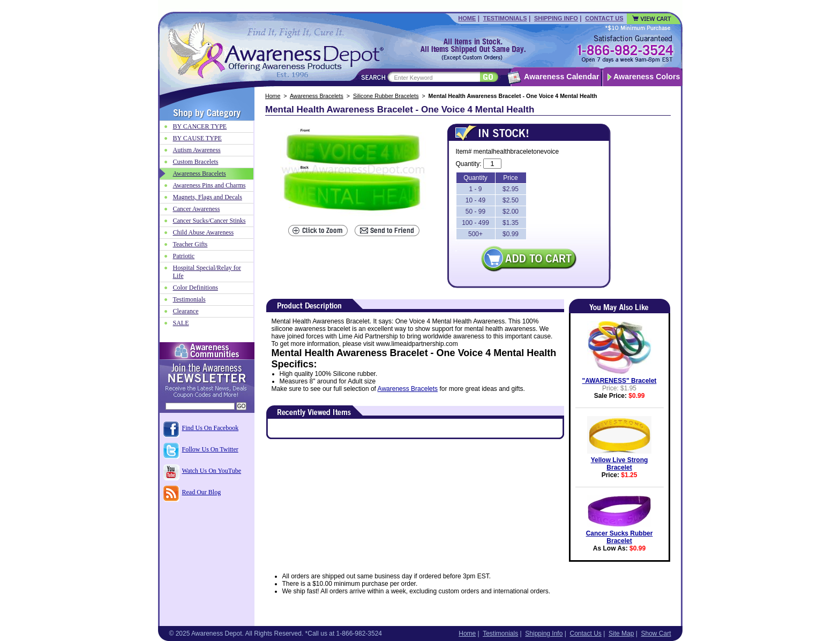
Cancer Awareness (197, 209)
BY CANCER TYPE (200, 126)
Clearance (186, 311)
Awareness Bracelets (317, 96)
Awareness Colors (647, 77)
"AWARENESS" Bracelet (620, 381)
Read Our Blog (202, 492)
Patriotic (184, 256)
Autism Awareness (197, 150)
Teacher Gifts (190, 244)
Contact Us (604, 18)
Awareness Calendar (561, 77)
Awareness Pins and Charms (209, 185)
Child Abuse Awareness (204, 232)
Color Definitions (196, 288)
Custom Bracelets (196, 162)
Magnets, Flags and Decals (208, 197)
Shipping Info (556, 18)
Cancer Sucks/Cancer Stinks (209, 221)
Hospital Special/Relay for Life (207, 272)
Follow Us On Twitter (210, 449)
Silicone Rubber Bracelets (386, 96)
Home (467, 18)
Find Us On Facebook (211, 428)
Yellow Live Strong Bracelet (620, 464)
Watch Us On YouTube (212, 471)
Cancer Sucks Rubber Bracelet (620, 537)
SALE (181, 323)
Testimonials (505, 18)
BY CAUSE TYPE (197, 138)
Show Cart (656, 634)
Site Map (621, 634)
